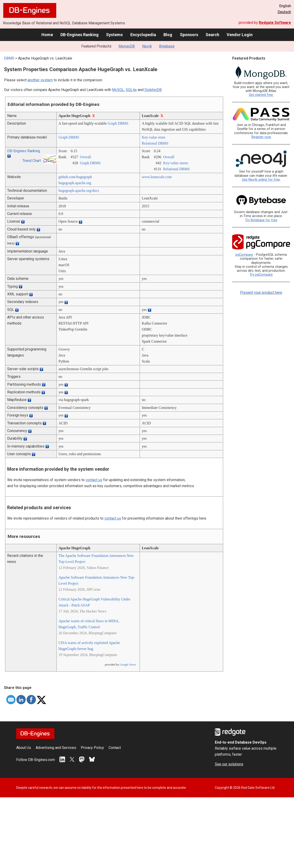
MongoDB (127, 46)
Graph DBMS (118, 123)
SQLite (131, 90)
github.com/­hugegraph (75, 177)
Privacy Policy (92, 748)
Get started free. (261, 95)
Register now (261, 137)
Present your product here (261, 292)
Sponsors (189, 35)
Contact (115, 748)
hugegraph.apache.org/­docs (79, 191)
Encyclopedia (143, 35)
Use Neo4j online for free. (261, 180)
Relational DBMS (155, 143)
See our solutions (229, 764)
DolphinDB (153, 90)
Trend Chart (32, 161)
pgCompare (244, 255)
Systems (114, 35)
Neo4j (147, 46)
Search (212, 35)
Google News (128, 665)
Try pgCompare (261, 275)
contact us (94, 480)
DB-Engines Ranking (80, 35)
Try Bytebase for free (261, 220)
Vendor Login (240, 35)
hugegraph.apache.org (75, 183)
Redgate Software (275, 23)
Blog (168, 35)
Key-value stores (176, 163)
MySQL (118, 90)
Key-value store (153, 137)
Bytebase (167, 46)
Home (47, 35)
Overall (85, 157)
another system (40, 80)
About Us (24, 748)
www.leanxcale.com (157, 177)
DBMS (9, 58)
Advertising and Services (56, 748)
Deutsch (284, 12)
